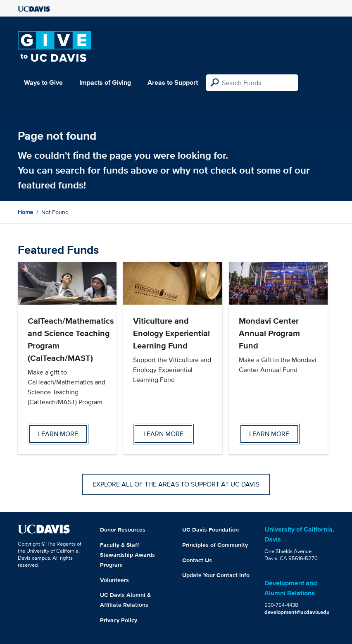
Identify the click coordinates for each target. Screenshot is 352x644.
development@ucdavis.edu (297, 612)
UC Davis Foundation (210, 530)
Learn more (58, 434)
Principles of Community (215, 545)
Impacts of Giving (105, 82)
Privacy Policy (119, 620)
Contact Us (197, 560)
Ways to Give (43, 82)
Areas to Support (173, 82)
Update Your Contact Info (216, 575)
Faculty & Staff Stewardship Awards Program (127, 555)
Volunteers (114, 580)
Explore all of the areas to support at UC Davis (176, 484)
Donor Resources (123, 530)
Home (25, 212)
